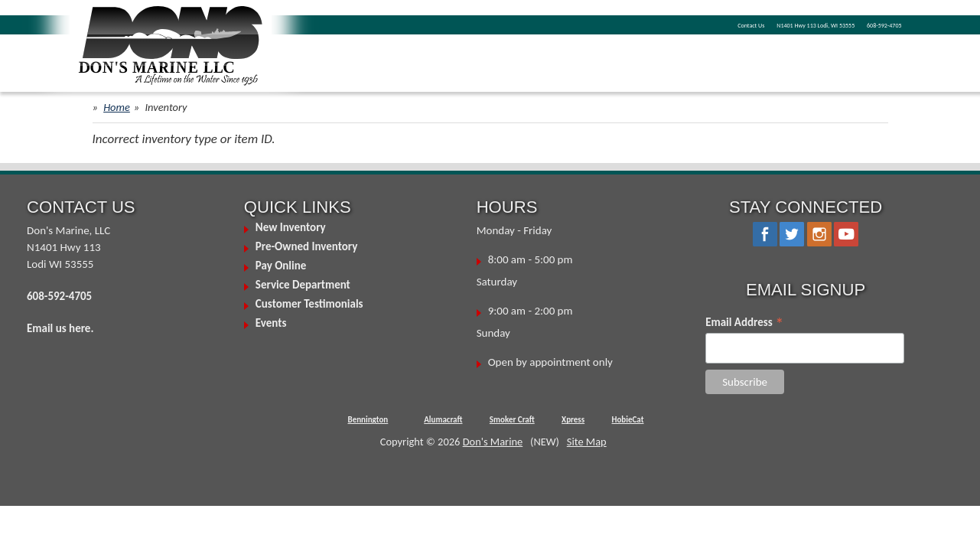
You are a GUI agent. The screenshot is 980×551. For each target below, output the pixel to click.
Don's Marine (493, 442)
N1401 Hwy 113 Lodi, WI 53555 (751, 24)
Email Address (744, 322)
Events (271, 323)
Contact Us (640, 24)
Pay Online (281, 266)
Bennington (368, 420)
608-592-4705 (869, 24)
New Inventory (291, 227)
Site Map (587, 442)
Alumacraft (443, 420)
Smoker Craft (512, 420)
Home (117, 107)
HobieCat (628, 420)
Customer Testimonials (309, 304)
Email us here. (60, 328)
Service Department (303, 285)
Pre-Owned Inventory (307, 246)
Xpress (573, 420)
